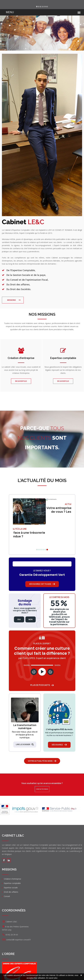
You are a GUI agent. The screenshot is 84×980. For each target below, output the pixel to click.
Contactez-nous (42, 789)
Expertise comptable (63, 358)
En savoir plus (21, 381)
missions (11, 300)
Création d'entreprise (21, 358)
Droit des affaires (11, 892)
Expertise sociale (11, 888)
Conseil (7, 896)
